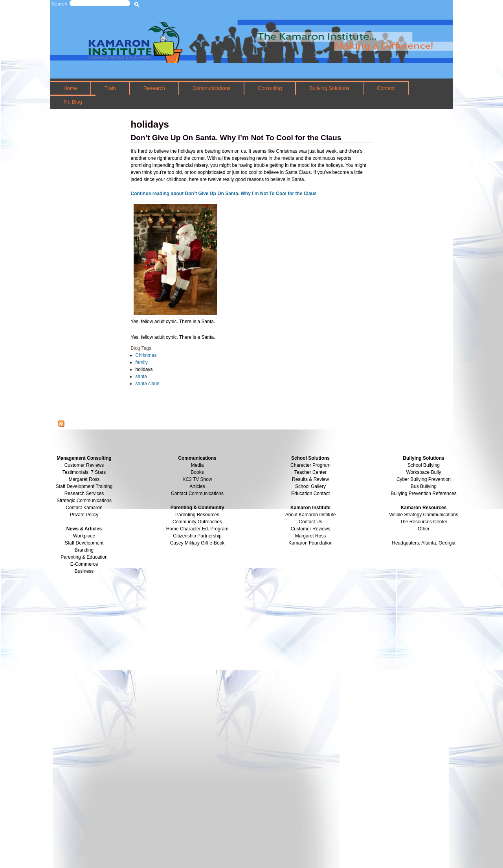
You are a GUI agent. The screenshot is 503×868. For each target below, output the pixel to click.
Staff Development (84, 543)
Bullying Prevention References (423, 493)
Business (84, 571)
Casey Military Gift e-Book (197, 543)
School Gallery (310, 486)
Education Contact (310, 493)
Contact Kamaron (84, 508)
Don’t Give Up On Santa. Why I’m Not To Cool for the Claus (236, 138)
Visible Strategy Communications (424, 515)
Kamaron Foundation (310, 543)
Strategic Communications (84, 501)
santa (141, 376)
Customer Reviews (311, 529)
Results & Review (310, 479)
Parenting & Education (84, 557)
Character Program (310, 465)
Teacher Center (310, 472)
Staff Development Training (84, 486)
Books (197, 472)
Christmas (146, 355)
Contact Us (310, 522)
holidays (144, 369)
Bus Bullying (424, 486)
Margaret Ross (84, 479)
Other (424, 529)
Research (154, 88)
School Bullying (424, 465)
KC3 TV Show (197, 479)
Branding (84, 550)
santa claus (148, 384)
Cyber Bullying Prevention (424, 479)
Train (110, 88)
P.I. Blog (73, 102)
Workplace (84, 536)
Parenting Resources (197, 515)
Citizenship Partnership (197, 536)
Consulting (270, 88)
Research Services (84, 493)
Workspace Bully (423, 472)
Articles (197, 486)
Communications (211, 88)
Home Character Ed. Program (197, 529)
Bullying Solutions (329, 88)
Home (70, 88)
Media (197, 465)
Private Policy (84, 515)
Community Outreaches (197, 522)
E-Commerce (84, 564)
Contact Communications (197, 493)
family (142, 362)
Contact (386, 88)
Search (60, 4)
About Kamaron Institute (311, 515)
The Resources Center (424, 522)
